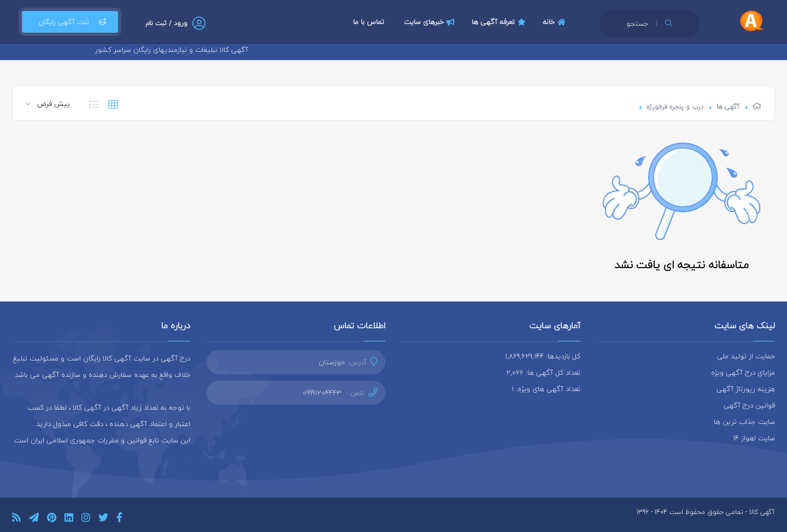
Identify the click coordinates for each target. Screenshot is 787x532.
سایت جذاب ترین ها (744, 422)
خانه (556, 22)
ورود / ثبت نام (166, 23)
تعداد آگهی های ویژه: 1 (546, 389)
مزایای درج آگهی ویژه (743, 373)
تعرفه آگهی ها (500, 22)
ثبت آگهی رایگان (70, 22)
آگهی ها (728, 107)
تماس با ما (369, 22)
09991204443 (322, 393)
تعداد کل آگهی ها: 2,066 (543, 373)
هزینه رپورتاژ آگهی (746, 389)
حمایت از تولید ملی (746, 356)
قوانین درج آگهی (749, 405)
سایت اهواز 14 (754, 438)
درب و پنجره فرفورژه (675, 107)
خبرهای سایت (431, 22)
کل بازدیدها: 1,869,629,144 (543, 356)
